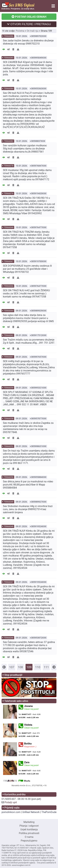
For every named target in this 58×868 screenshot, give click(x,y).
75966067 (9, 261)
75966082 (9, 141)
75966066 (9, 286)
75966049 (9, 502)
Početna (20, 31)
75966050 (9, 477)
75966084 (9, 89)
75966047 (9, 582)
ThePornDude (49, 812)
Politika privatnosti (29, 833)
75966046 (9, 638)
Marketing (29, 822)
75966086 (9, 36)
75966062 (9, 335)
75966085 (9, 58)
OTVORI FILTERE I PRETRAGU (29, 24)
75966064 (9, 311)
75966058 (9, 418)
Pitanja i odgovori (29, 826)
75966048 (9, 526)
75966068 (9, 227)
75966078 (9, 166)
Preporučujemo (29, 841)
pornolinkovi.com (11, 812)
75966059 (9, 388)
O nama (29, 837)
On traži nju (33, 31)
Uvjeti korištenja (29, 829)
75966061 (9, 357)
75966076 (9, 193)
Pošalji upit (11, 802)
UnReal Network (31, 812)
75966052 (9, 446)
